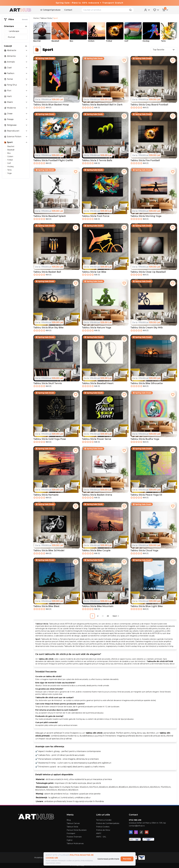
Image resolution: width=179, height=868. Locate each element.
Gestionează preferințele (108, 859)
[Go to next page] (116, 616)
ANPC (99, 833)
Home (36, 18)
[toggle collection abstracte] (26, 50)
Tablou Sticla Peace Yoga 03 (146, 495)
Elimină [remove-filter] (25, 19)
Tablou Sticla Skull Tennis (48, 383)
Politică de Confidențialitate (108, 823)
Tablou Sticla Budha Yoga (145, 439)
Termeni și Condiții (104, 820)
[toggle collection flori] (26, 91)
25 (108, 616)
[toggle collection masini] (26, 102)
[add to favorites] (76, 60)
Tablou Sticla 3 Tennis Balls (97, 160)
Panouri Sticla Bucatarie (77, 830)
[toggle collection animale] (26, 62)
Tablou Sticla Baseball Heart (98, 383)
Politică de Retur (103, 830)
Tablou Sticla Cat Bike (94, 272)
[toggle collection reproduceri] (26, 131)
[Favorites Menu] (156, 10)
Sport (56, 18)
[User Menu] (147, 10)
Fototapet (71, 833)
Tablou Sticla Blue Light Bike (147, 606)
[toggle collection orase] (26, 114)
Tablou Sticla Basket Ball (47, 272)
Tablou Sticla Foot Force (96, 216)
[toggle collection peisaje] (26, 119)
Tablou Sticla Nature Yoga (97, 328)
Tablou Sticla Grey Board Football (149, 105)
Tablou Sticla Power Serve (97, 439)
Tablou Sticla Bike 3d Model (49, 550)
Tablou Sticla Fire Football (145, 160)
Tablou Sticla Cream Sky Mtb (147, 328)
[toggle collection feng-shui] (26, 85)
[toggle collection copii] (26, 68)
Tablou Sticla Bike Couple (96, 550)
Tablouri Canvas (73, 823)
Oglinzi (70, 840)
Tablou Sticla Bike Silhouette (147, 383)
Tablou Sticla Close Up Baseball (148, 272)
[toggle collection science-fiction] (26, 137)
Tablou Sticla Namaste (46, 495)
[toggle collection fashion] (26, 73)
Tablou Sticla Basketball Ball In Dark (102, 105)
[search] (131, 10)
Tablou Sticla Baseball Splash (50, 216)
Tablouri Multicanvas (75, 843)
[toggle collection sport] (26, 142)
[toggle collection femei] (26, 79)
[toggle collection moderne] (26, 108)
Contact (68, 10)
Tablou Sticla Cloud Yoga (144, 550)
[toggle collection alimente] (26, 56)
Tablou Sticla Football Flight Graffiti (53, 160)
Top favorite (164, 50)
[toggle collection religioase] (26, 125)
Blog (69, 820)
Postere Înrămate (74, 837)
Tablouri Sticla (46, 18)
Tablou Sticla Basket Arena (97, 495)
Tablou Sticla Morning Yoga (146, 216)
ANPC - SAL (101, 837)
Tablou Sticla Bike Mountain (98, 606)
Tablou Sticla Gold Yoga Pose (50, 439)
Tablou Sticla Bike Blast (46, 606)
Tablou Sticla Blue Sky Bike (48, 328)
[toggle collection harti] (26, 96)
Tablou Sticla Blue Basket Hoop (51, 105)
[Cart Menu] (165, 10)
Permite (127, 859)
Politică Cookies (103, 827)
